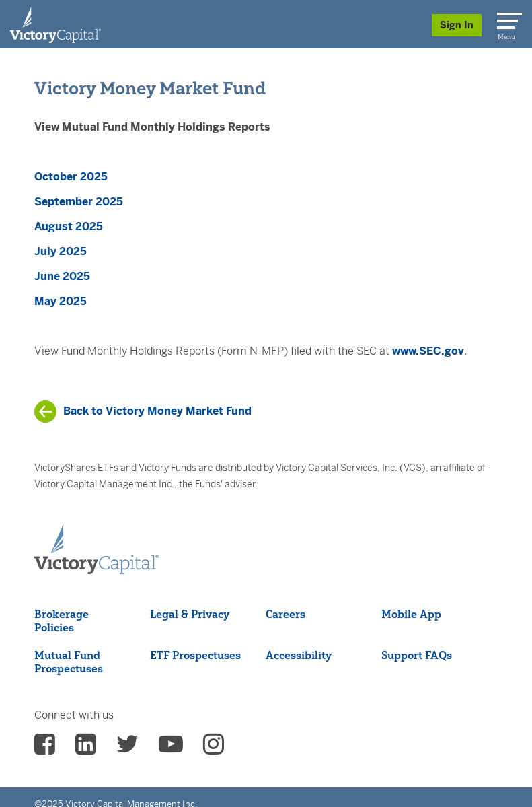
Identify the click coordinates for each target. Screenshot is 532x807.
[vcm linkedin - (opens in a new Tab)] (86, 748)
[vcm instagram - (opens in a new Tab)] (214, 748)
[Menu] (507, 18)
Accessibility (299, 655)
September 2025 (79, 202)
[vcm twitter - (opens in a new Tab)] (127, 748)
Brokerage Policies (62, 621)
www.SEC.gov (428, 351)
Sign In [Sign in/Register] (457, 25)
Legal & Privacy (190, 614)
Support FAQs (417, 655)
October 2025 (71, 177)
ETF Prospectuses (195, 655)
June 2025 (62, 276)
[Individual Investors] (55, 24)
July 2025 (61, 251)
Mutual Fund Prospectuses (69, 662)
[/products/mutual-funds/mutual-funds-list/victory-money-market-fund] (143, 412)
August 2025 (69, 226)
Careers (286, 614)
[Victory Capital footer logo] (97, 550)
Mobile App (411, 614)
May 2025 (61, 301)
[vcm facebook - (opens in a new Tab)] (45, 748)
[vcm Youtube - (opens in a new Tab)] (171, 748)
